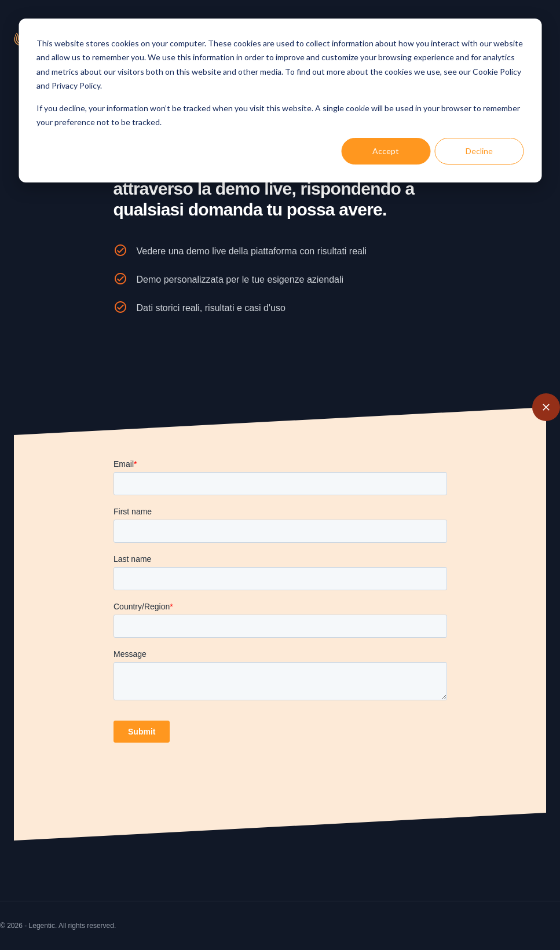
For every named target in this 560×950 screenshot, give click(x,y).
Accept (386, 151)
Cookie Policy (497, 72)
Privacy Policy (76, 85)
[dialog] (280, 101)
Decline (479, 151)
